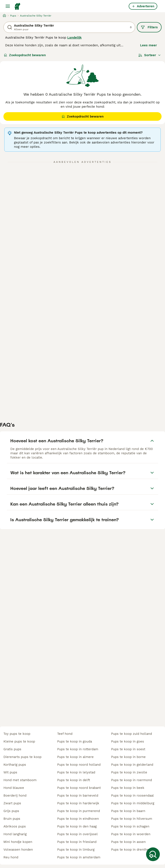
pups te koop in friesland (77, 842)
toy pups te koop (17, 734)
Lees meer (148, 45)
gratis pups (12, 749)
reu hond (11, 857)
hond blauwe (14, 788)
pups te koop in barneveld (78, 796)
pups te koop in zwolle (129, 772)
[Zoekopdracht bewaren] (153, 854)
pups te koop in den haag (77, 826)
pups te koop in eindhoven (78, 819)
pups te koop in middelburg (133, 803)
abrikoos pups (15, 826)
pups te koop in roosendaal (132, 796)
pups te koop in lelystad (76, 772)
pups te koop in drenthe (130, 850)
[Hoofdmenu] (8, 6)
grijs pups (11, 811)
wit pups (10, 772)
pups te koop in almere (75, 757)
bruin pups (12, 819)
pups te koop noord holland (79, 765)
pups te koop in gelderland (132, 765)
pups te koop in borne (128, 757)
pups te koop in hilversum (132, 819)
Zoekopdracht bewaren (25, 55)
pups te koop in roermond (131, 780)
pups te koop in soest (128, 749)
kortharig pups (15, 765)
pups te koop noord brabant (79, 788)
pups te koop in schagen (130, 826)
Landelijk (74, 38)
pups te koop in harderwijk (78, 803)
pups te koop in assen (128, 842)
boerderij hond (15, 796)
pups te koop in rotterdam (78, 749)
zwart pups (12, 803)
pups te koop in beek (128, 788)
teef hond (65, 734)
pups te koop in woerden (131, 834)
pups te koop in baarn (128, 811)
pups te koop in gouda (75, 741)
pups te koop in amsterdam (79, 857)
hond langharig (15, 834)
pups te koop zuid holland (131, 734)
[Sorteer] (150, 55)
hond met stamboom (20, 780)
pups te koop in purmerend (79, 811)
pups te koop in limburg (76, 850)
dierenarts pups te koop (22, 757)
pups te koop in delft (74, 780)
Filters (149, 27)
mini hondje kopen (18, 842)
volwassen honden (18, 850)
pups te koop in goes (128, 741)
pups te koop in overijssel (77, 834)
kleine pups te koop (19, 741)
